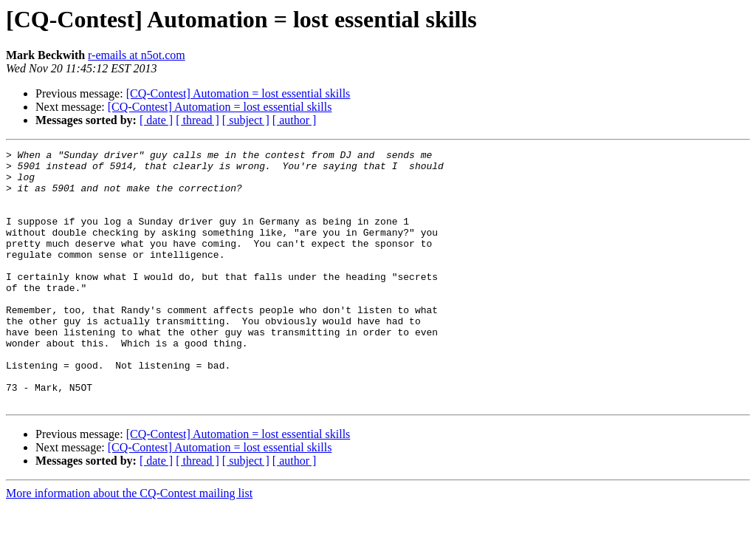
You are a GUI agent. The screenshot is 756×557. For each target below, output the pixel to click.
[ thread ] (197, 120)
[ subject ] (246, 120)
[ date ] (156, 120)
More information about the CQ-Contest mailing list (129, 544)
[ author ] (295, 120)
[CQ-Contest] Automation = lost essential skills (238, 93)
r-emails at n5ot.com (137, 55)
